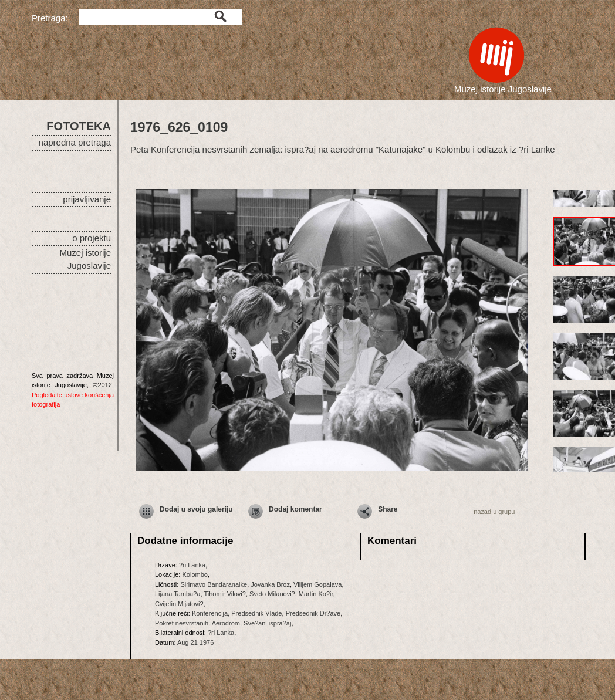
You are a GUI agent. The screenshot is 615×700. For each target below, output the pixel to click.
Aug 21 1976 (195, 642)
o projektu (92, 238)
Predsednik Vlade (256, 613)
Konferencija (210, 613)
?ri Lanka (192, 565)
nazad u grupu (494, 512)
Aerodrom (226, 623)
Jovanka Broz (270, 584)
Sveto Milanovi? (272, 594)
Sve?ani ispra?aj (267, 623)
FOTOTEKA (79, 126)
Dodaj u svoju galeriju (196, 509)
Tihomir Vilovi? (225, 594)
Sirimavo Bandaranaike (214, 584)
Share (388, 509)
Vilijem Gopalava (317, 584)
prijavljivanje (87, 199)
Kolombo (195, 574)
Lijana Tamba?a (178, 594)
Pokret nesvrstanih (182, 623)
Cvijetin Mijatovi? (179, 604)
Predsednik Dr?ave (313, 613)
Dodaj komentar (295, 509)
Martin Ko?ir (316, 594)
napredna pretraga (75, 142)
